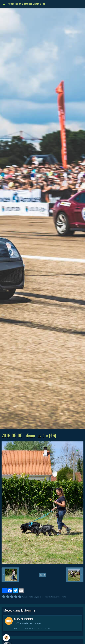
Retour (42, 575)
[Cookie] (6, 638)
